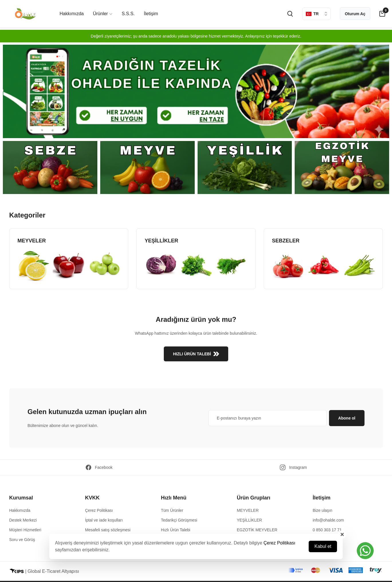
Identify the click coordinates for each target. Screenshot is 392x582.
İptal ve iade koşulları (104, 520)
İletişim (151, 14)
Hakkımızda (72, 14)
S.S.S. (128, 14)
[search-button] (290, 14)
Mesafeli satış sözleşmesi (108, 530)
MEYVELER (248, 510)
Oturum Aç (355, 14)
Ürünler (103, 14)
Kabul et (323, 546)
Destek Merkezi (23, 520)
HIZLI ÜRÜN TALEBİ (196, 354)
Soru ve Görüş (22, 540)
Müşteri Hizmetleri (25, 530)
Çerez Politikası (279, 543)
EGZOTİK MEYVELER (257, 530)
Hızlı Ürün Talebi (176, 530)
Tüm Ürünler (172, 510)
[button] (365, 551)
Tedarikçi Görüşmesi (179, 520)
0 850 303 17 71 (327, 530)
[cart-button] (382, 14)
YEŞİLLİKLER (249, 520)
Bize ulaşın (322, 510)
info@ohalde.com (328, 520)
